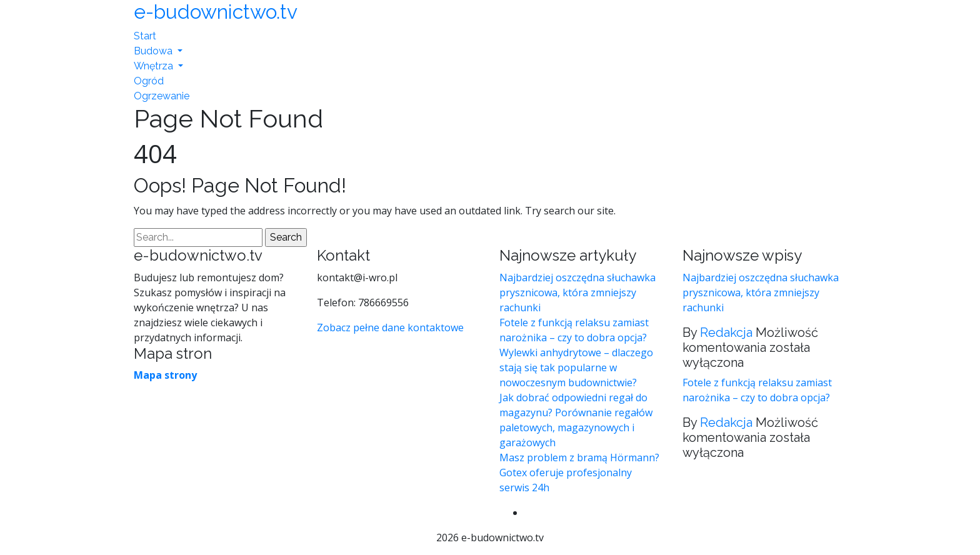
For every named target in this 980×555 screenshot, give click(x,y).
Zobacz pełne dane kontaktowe (390, 327)
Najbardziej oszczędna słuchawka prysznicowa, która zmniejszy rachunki (577, 292)
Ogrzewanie (162, 96)
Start (145, 36)
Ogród (149, 81)
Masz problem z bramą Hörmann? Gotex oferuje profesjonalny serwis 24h (579, 472)
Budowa (154, 51)
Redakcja (726, 332)
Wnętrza (155, 66)
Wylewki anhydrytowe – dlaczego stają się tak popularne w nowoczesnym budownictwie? (576, 367)
